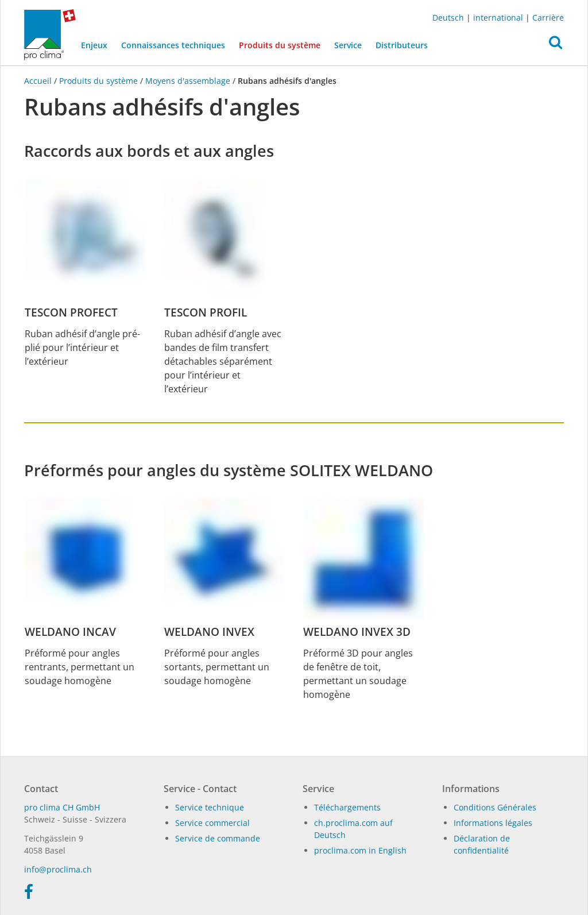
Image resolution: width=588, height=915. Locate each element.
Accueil (39, 81)
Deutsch (448, 18)
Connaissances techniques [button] (173, 45)
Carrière (548, 18)
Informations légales (493, 823)
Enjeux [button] (94, 45)
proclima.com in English (360, 850)
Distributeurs (402, 45)
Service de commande (218, 838)
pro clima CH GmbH (62, 807)
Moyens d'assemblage (188, 81)
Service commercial (212, 823)
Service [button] (348, 45)
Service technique (210, 807)
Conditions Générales (495, 807)
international (498, 18)
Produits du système (283, 44)
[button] (556, 45)
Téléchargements (347, 807)
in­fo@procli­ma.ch (58, 869)
